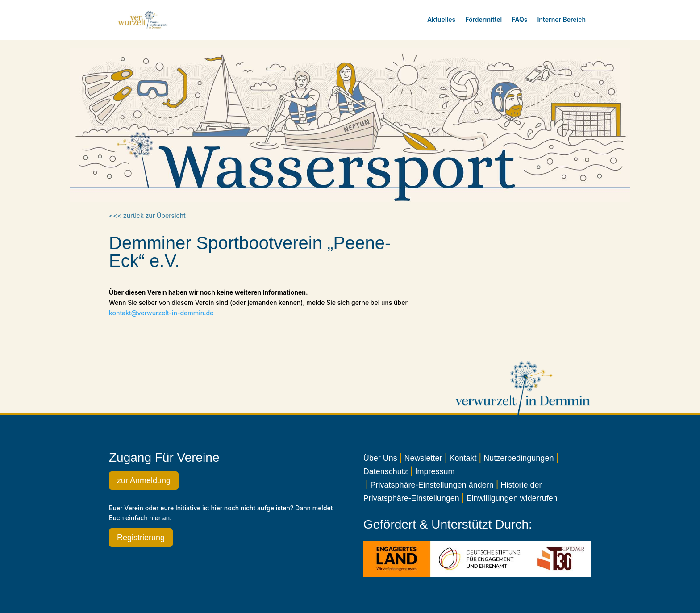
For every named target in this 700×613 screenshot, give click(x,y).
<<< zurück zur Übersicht (147, 215)
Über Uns (380, 458)
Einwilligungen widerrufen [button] (512, 498)
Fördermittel (483, 19)
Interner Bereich (561, 19)
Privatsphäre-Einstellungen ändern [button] (432, 485)
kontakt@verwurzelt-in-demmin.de (161, 313)
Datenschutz (386, 471)
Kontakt (463, 458)
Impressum (435, 471)
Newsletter (423, 458)
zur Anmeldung (144, 480)
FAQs (519, 19)
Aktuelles (441, 19)
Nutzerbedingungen (519, 458)
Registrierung (141, 538)
